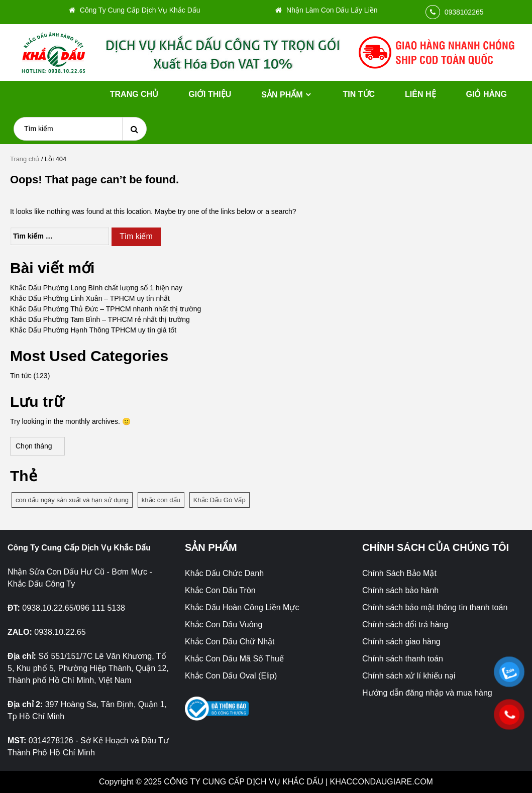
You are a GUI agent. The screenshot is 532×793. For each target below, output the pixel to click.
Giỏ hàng (487, 94)
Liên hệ (420, 94)
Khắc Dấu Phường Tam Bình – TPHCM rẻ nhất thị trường (100, 319)
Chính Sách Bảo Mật (399, 573)
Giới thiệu (210, 94)
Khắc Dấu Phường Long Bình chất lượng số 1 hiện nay (96, 288)
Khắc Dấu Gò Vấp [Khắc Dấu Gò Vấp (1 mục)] (220, 500)
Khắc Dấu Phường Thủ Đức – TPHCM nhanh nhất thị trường (105, 309)
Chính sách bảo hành (400, 590)
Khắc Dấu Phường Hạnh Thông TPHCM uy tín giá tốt (93, 330)
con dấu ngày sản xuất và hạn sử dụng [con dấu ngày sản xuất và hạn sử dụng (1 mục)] (72, 500)
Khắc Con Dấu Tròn (220, 590)
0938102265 (464, 12)
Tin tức (359, 94)
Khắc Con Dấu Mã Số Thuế (234, 659)
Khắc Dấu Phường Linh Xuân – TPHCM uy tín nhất (90, 298)
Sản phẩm (282, 95)
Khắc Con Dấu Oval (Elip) (231, 676)
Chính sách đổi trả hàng (405, 625)
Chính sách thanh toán (403, 659)
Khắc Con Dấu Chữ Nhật (230, 642)
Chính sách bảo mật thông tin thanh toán (435, 607)
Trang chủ (134, 94)
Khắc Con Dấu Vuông (224, 625)
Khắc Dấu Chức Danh (224, 573)
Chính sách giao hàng (401, 642)
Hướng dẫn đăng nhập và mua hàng (427, 693)
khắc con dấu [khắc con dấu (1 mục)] (161, 500)
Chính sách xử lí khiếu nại (409, 676)
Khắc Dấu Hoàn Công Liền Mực (242, 607)
